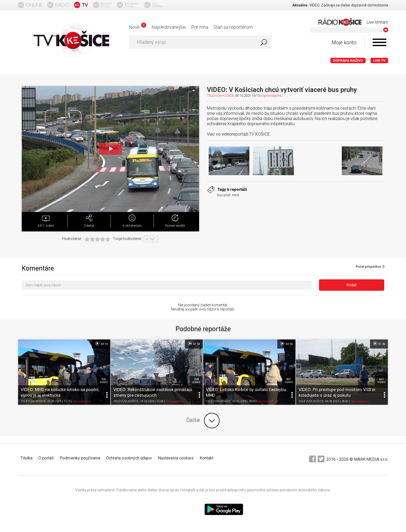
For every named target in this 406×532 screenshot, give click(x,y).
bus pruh (224, 195)
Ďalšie (203, 421)
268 (196, 381)
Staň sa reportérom (233, 27)
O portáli (46, 458)
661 (381, 381)
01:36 (379, 344)
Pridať (352, 285)
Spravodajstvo (272, 95)
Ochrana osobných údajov (129, 458)
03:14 (101, 344)
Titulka (26, 458)
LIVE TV (379, 61)
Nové (138, 27)
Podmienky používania (80, 458)
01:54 (194, 344)
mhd (235, 195)
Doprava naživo (348, 61)
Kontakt (206, 458)
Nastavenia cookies (176, 458)
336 (104, 381)
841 (289, 381)
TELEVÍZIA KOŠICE (220, 95)
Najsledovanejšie (169, 27)
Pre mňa (200, 27)
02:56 (286, 344)
